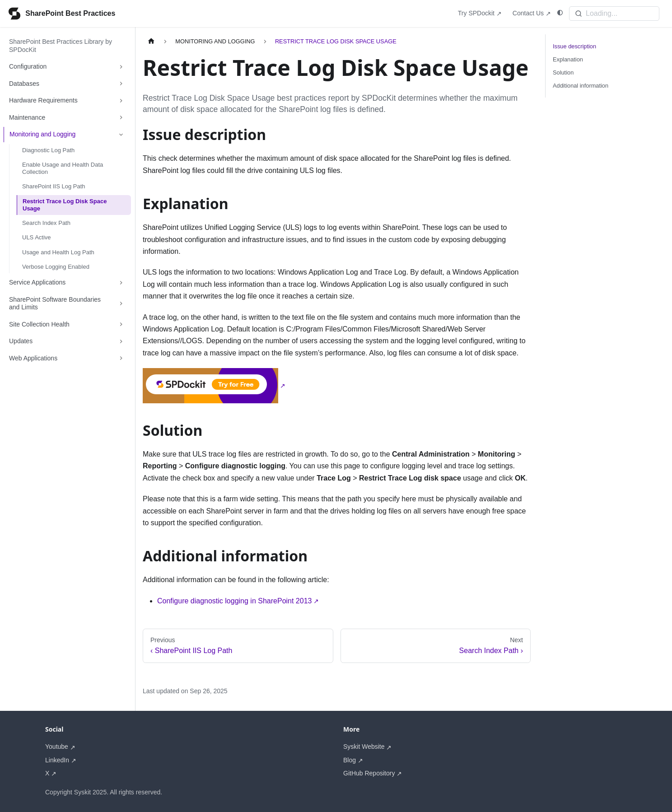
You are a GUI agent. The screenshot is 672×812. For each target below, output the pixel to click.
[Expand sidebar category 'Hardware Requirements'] (121, 101)
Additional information (581, 86)
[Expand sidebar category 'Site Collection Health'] (121, 325)
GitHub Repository (369, 773)
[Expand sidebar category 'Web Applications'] (121, 359)
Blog (350, 760)
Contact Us (528, 13)
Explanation (568, 59)
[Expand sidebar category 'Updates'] (121, 341)
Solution (563, 72)
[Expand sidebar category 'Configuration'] (121, 67)
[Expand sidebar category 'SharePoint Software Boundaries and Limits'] (121, 304)
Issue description (574, 46)
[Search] (614, 14)
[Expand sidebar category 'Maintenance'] (121, 118)
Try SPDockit (476, 13)
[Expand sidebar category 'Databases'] (121, 84)
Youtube (57, 747)
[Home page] (151, 41)
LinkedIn (57, 760)
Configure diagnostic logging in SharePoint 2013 (234, 601)
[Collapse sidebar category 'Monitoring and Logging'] (121, 135)
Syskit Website (364, 747)
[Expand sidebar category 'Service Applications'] (121, 283)
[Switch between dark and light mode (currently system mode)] (560, 13)
